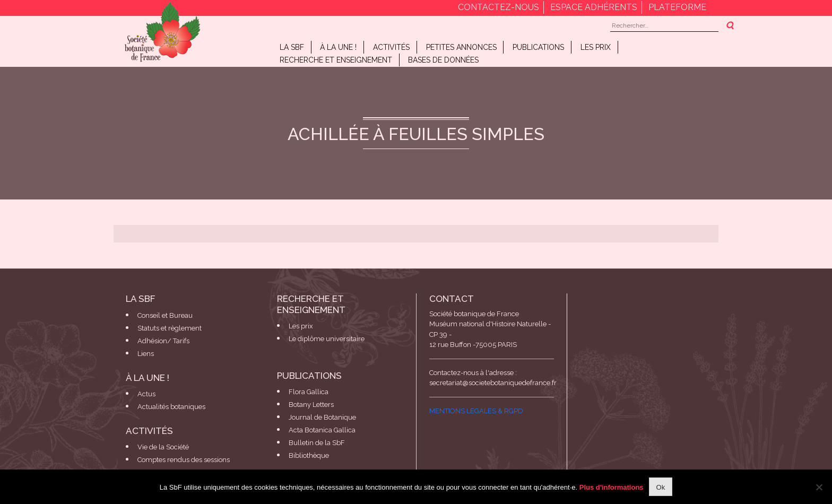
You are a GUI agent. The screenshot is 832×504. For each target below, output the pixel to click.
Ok (661, 487)
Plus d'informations (612, 487)
